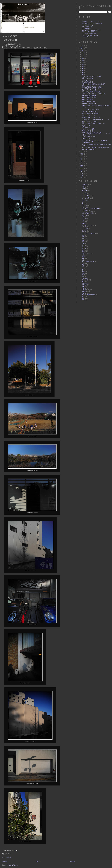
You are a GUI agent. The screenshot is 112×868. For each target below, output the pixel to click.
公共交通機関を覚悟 (87, 82)
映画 (83, 238)
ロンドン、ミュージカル (89, 233)
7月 (83, 62)
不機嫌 (84, 288)
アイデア (85, 194)
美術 (83, 287)
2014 (82, 165)
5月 (83, 66)
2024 (82, 49)
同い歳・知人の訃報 (87, 131)
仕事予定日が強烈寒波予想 (89, 96)
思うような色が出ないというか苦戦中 (92, 86)
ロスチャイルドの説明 (88, 32)
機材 (83, 250)
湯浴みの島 (85, 283)
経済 (83, 255)
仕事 (83, 263)
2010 (82, 172)
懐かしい (85, 247)
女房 (83, 272)
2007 (82, 177)
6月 (83, 64)
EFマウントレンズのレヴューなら (91, 22)
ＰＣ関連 (85, 190)
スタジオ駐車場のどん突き (89, 98)
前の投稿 (73, 861)
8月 (83, 60)
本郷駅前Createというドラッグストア (92, 117)
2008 (82, 175)
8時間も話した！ (86, 80)
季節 (83, 252)
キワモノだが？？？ (88, 25)
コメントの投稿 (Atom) (12, 865)
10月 (83, 56)
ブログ (84, 220)
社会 (83, 267)
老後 (83, 300)
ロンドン (85, 232)
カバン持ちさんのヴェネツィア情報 (92, 23)
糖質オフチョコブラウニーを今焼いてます (93, 123)
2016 (82, 162)
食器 (83, 277)
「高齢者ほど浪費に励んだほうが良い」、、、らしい (96, 133)
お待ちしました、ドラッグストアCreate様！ (94, 94)
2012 (82, 169)
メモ (83, 222)
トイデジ (85, 215)
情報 (83, 273)
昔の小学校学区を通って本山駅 (90, 113)
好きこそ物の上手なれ (88, 262)
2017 (82, 160)
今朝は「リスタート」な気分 (90, 121)
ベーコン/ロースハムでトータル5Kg (92, 76)
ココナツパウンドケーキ (88, 115)
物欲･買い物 (85, 290)
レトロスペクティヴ (88, 225)
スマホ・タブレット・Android (90, 209)
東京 (83, 282)
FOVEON (85, 185)
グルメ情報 (85, 200)
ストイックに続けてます (88, 102)
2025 (82, 47)
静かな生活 (85, 280)
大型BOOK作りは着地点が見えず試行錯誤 (93, 84)
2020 (82, 155)
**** (83, 20)
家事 (83, 245)
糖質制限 (85, 285)
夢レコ (84, 293)
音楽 (83, 242)
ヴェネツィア (86, 197)
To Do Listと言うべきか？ (89, 104)
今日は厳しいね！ (87, 127)
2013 (82, 167)
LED (83, 188)
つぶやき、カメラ (87, 212)
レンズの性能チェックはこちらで (91, 30)
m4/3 (83, 189)
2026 (82, 46)
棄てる (84, 248)
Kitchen (84, 186)
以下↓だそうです (86, 135)
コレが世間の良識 (87, 27)
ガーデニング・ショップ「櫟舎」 (91, 109)
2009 (82, 174)
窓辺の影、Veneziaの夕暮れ (89, 111)
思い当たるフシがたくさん (89, 137)
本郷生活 (85, 291)
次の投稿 (5, 861)
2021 (82, 153)
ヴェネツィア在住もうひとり (90, 35)
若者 (83, 270)
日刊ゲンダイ (86, 37)
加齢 (83, 243)
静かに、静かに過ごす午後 (89, 90)
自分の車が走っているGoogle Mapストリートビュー (96, 119)
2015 (82, 163)
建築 (83, 260)
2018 (82, 158)
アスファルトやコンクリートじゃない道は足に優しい (96, 148)
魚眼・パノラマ (86, 253)
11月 (83, 54)
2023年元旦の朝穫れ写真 (89, 149)
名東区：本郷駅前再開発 (89, 295)
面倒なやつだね (86, 139)
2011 (82, 170)
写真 (83, 265)
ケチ (83, 204)
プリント (85, 219)
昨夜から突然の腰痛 (87, 78)
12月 (83, 53)
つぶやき (85, 210)
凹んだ (84, 240)
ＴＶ (83, 192)
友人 (83, 296)
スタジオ (85, 207)
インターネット (86, 195)
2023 (82, 51)
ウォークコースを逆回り (88, 129)
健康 (83, 258)
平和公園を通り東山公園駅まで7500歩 (92, 88)
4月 (83, 68)
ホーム (39, 861)
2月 (83, 72)
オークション (86, 199)
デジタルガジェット (88, 214)
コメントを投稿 (6, 857)
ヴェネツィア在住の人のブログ (91, 33)
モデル (84, 224)
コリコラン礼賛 (10, 40)
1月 (83, 74)
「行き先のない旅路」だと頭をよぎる (92, 92)
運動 (83, 237)
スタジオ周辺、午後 (87, 100)
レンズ (84, 227)
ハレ (83, 217)
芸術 (83, 257)
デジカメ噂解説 (86, 28)
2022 (82, 151)
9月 (83, 58)
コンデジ (85, 205)
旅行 (83, 298)
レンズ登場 (85, 229)
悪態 (83, 235)
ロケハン (85, 230)
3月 (83, 70)
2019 (82, 157)
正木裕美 (85, 278)
